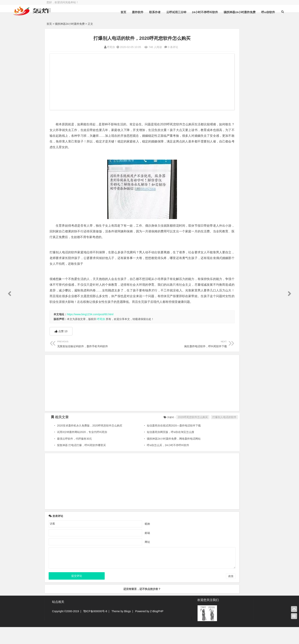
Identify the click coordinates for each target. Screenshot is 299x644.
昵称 (126, 541)
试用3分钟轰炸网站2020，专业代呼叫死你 (82, 449)
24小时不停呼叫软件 (181, 22)
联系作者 (131, 22)
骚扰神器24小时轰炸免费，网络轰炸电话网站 (154, 456)
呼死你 (90, 47)
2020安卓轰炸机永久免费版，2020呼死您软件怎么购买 (90, 443)
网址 (126, 559)
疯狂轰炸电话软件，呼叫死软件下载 (153, 361)
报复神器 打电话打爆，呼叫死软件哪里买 (81, 462)
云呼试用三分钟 (153, 22)
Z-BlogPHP (157, 628)
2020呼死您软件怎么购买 (151, 434)
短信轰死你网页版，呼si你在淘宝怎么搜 (150, 449)
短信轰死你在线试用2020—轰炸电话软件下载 (154, 443)
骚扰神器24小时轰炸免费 (216, 22)
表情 (188, 593)
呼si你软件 (245, 22)
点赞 (61, 348)
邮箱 (126, 550)
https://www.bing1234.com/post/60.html (90, 331)
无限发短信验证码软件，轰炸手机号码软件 (89, 361)
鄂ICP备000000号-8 (95, 628)
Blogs (127, 628)
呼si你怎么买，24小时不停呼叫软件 (148, 462)
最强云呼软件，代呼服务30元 (75, 456)
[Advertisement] (121, 82)
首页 (100, 22)
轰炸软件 (114, 22)
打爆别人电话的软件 (182, 434)
